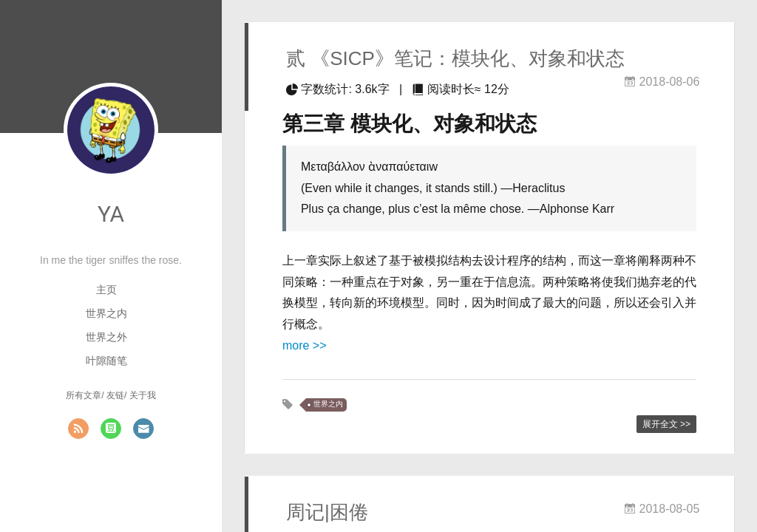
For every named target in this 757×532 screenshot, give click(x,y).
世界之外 (106, 337)
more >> (305, 345)
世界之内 (106, 313)
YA (111, 214)
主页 (106, 290)
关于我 (143, 395)
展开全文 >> (666, 424)
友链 (115, 395)
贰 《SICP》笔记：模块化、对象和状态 (455, 58)
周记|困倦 (327, 512)
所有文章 (84, 395)
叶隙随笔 (106, 361)
